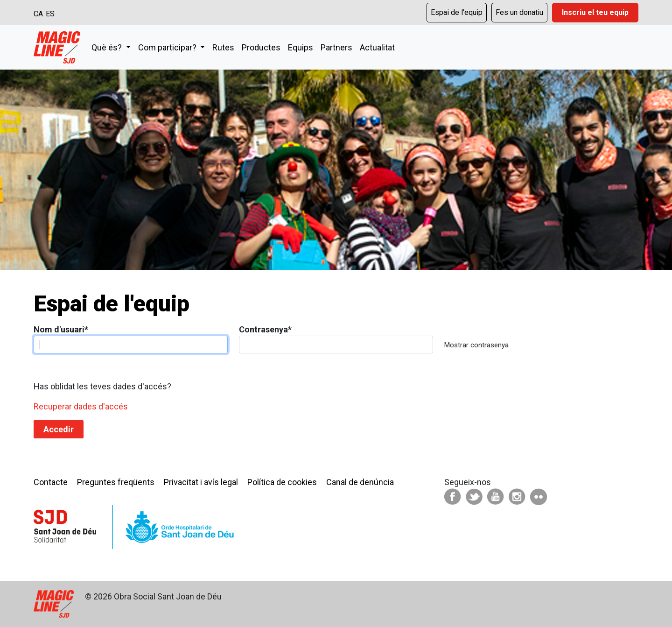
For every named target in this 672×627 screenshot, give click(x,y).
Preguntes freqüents (116, 482)
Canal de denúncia (360, 482)
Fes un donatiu (519, 12)
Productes (261, 47)
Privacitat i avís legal (201, 482)
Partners (336, 47)
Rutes (223, 47)
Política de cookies (282, 482)
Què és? (108, 47)
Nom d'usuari (61, 329)
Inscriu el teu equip (595, 12)
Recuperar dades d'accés (81, 406)
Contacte (51, 482)
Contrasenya (265, 329)
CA (38, 14)
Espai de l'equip (457, 12)
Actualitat (377, 47)
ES (50, 14)
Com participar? (168, 47)
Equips (301, 47)
